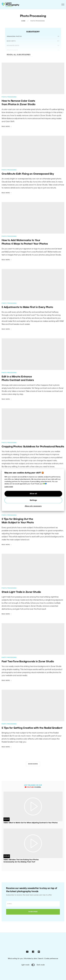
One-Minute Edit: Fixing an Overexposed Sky (28, 174)
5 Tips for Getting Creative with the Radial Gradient (32, 728)
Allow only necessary (33, 506)
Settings (33, 500)
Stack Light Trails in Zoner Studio (22, 592)
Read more (7, 126)
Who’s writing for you (15, 959)
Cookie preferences (51, 959)
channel (33, 787)
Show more (33, 764)
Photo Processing (9, 97)
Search (41, 959)
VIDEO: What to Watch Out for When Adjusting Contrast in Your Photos (31, 823)
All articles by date (31, 959)
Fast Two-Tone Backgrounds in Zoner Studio (28, 662)
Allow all (33, 494)
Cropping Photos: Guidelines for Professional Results (33, 447)
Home (23, 21)
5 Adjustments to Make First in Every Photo (27, 307)
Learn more (9, 487)
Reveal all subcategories (20, 55)
